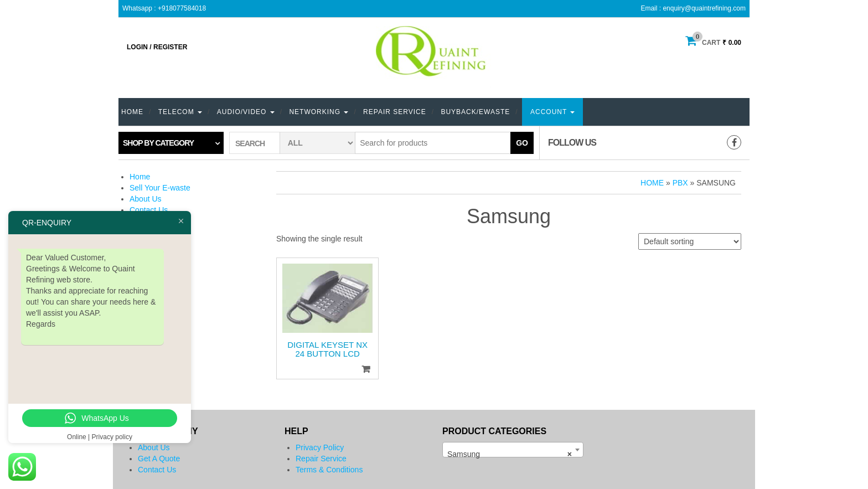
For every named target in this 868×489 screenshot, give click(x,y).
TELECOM (180, 112)
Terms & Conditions (329, 470)
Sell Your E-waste (160, 188)
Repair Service (395, 112)
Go (522, 143)
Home (132, 112)
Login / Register (157, 47)
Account (552, 112)
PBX (680, 183)
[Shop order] (690, 241)
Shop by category (158, 143)
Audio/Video (246, 112)
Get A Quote (159, 459)
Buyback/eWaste (475, 112)
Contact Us (149, 210)
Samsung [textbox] (510, 454)
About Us (146, 199)
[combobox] (513, 450)
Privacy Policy (320, 447)
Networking (319, 112)
